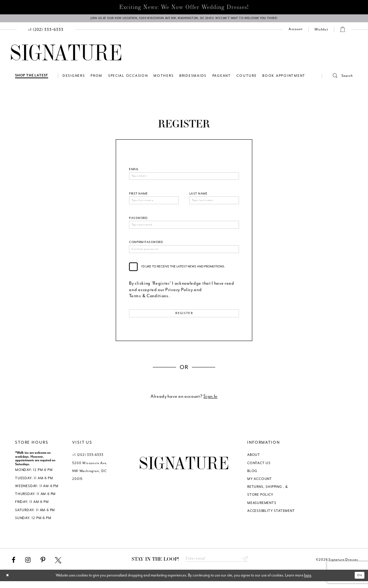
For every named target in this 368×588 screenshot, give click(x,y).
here (308, 582)
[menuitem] (46, 32)
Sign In (210, 402)
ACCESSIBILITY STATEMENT (271, 517)
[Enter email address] (217, 565)
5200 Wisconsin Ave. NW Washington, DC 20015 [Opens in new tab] (90, 477)
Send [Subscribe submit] (244, 565)
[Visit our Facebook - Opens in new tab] (14, 566)
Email (134, 171)
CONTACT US (259, 469)
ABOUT (254, 461)
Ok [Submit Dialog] (358, 582)
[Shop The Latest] (32, 78)
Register (184, 319)
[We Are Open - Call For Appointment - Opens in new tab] (184, 20)
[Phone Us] (46, 32)
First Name (138, 197)
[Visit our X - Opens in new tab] (58, 566)
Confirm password (146, 247)
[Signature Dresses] (66, 55)
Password (138, 222)
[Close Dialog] (9, 582)
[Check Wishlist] (321, 32)
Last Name (198, 197)
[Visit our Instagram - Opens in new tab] (28, 566)
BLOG (252, 477)
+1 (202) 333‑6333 (88, 461)
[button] (337, 78)
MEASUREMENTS (262, 509)
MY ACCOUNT (260, 485)
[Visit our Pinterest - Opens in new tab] (43, 566)
